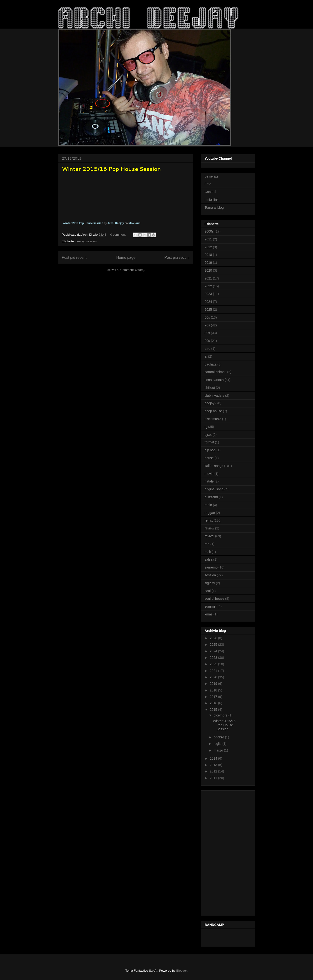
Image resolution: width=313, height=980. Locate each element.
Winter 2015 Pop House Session (83, 223)
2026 (214, 638)
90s (207, 341)
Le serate (212, 176)
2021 (208, 278)
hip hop (210, 450)
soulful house (215, 599)
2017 (214, 697)
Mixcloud (134, 223)
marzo (219, 750)
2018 (208, 255)
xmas (209, 614)
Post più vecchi (177, 257)
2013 (214, 765)
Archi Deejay (116, 223)
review (209, 528)
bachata (211, 364)
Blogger (182, 971)
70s (207, 325)
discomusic (213, 419)
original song (214, 489)
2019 (208, 263)
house (209, 458)
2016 (214, 703)
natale (209, 481)
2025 (208, 310)
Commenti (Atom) (132, 270)
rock (208, 552)
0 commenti (118, 235)
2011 (208, 239)
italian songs (214, 466)
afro (208, 349)
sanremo (211, 567)
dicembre (221, 715)
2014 (214, 758)
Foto (208, 184)
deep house (213, 411)
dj (206, 427)
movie (209, 474)
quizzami (211, 497)
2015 (214, 710)
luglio (218, 744)
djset (208, 435)
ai (206, 356)
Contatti (210, 192)
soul (208, 591)
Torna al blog (214, 208)
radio (208, 505)
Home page (126, 257)
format (209, 442)
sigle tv (210, 583)
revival (209, 536)
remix (209, 520)
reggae (210, 513)
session (91, 241)
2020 (208, 270)
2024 (208, 302)
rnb (207, 544)
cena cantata (214, 380)
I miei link (212, 200)
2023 (208, 294)
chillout (210, 388)
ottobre (219, 737)
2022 (208, 286)
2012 (208, 247)
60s (207, 317)
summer (211, 606)
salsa (209, 559)
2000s (209, 231)
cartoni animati (216, 372)
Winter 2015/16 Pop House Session (111, 169)
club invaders (215, 396)
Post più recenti (75, 257)
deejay (80, 241)
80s (207, 333)
